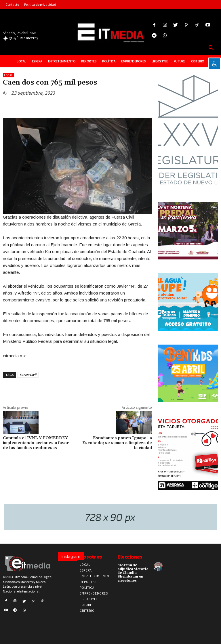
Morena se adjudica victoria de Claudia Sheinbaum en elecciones (133, 573)
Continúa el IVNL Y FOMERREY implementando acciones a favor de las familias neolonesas (36, 443)
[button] (211, 48)
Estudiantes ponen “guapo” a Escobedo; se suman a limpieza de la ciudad (117, 443)
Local (8, 75)
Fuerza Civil (28, 375)
